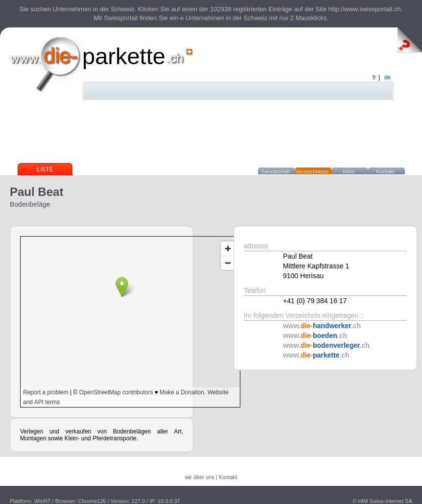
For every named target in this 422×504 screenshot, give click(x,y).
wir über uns (200, 477)
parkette (124, 56)
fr (374, 77)
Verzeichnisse (312, 171)
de (387, 77)
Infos (349, 171)
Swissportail (275, 171)
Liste (45, 169)
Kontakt (385, 171)
